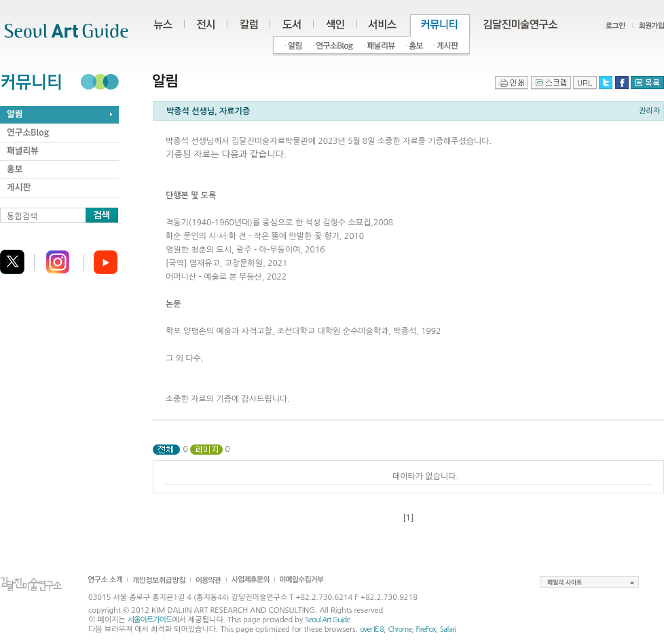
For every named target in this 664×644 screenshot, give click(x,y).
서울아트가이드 (150, 620)
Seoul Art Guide (327, 620)
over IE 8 (372, 629)
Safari (448, 629)
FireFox (426, 629)
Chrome (400, 629)
